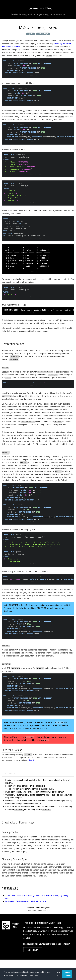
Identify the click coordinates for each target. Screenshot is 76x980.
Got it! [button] (58, 974)
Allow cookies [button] (67, 974)
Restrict (32, 760)
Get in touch (33, 950)
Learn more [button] (34, 975)
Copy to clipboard (38, 75)
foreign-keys (43, 34)
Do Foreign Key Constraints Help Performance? (26, 901)
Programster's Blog (38, 8)
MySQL (31, 34)
